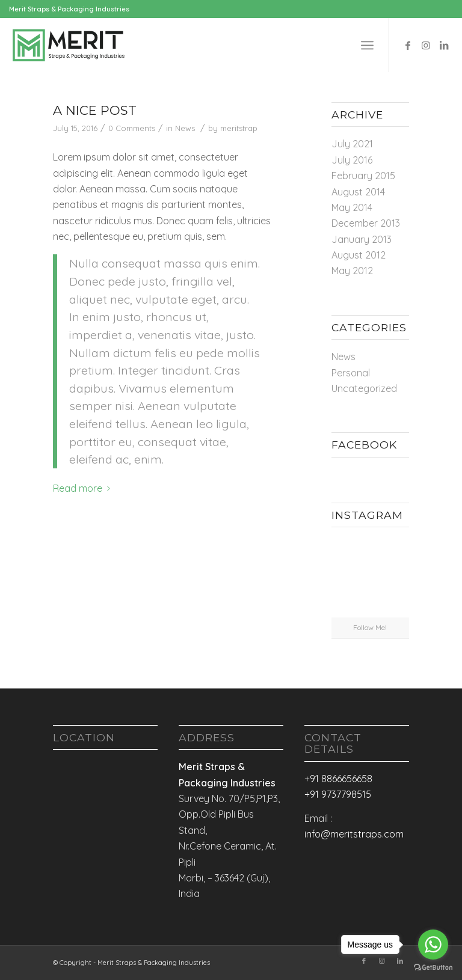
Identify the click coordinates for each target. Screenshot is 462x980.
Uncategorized (364, 388)
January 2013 (362, 239)
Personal (351, 373)
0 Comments (132, 128)
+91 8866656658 (338, 779)
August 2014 (358, 192)
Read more (84, 488)
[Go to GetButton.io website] (433, 968)
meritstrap (239, 128)
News (185, 128)
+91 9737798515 (338, 794)
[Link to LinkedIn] (444, 45)
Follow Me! (370, 627)
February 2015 (363, 176)
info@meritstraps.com (354, 834)
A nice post (95, 110)
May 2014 (352, 207)
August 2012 (359, 255)
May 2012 (352, 271)
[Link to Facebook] (408, 45)
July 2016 (352, 160)
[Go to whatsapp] (433, 945)
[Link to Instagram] (426, 45)
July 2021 (352, 144)
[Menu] (367, 45)
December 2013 (366, 223)
